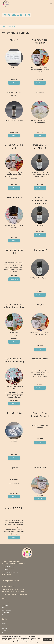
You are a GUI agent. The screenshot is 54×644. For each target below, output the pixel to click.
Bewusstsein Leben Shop (10, 27)
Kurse (4, 615)
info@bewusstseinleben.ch (11, 579)
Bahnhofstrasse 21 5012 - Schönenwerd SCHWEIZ (9, 575)
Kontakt (4, 631)
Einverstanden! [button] (47, 639)
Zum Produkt (14, 85)
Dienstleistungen (6, 620)
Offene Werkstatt (6, 617)
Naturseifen (5, 613)
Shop (3, 622)
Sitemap (4, 633)
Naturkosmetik (6, 610)
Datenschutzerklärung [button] (32, 642)
